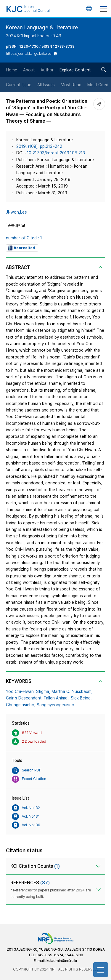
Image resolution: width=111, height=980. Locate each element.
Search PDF (26, 771)
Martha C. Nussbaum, (72, 691)
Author (47, 70)
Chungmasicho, (21, 705)
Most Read (71, 85)
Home (12, 70)
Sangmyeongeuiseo (55, 705)
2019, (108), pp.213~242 (39, 146)
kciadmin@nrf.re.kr (62, 961)
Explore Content (75, 70)
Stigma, (43, 691)
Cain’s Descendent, (24, 698)
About (29, 70)
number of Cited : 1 (24, 238)
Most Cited (98, 85)
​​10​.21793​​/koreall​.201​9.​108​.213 (56, 153)
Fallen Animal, (57, 698)
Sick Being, (81, 698)
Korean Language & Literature (42, 27)
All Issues (46, 85)
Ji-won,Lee (16, 212)
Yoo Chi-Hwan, (20, 691)
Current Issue (19, 85)
